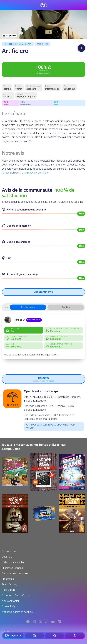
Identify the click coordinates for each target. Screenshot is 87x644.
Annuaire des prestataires (16, 573)
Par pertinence (28, 307)
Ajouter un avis (43, 292)
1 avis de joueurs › (43, 69)
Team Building (9, 584)
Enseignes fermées (12, 568)
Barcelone (43, 44)
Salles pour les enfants (14, 562)
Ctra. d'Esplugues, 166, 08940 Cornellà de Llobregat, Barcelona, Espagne (52, 399)
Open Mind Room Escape (19, 44)
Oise (45, 165)
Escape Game (43, 5)
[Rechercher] (55, 636)
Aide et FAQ (8, 606)
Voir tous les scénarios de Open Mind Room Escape (50, 426)
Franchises (8, 579)
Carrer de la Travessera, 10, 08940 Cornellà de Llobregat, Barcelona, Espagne (49, 417)
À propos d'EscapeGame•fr (17, 595)
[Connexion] (75, 636)
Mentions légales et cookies (17, 612)
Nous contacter (10, 601)
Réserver (43, 379)
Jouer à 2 (7, 557)
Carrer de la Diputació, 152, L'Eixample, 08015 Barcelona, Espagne (49, 408)
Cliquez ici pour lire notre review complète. (26, 173)
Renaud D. (19, 320)
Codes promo (10, 551)
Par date (66, 307)
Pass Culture (9, 590)
